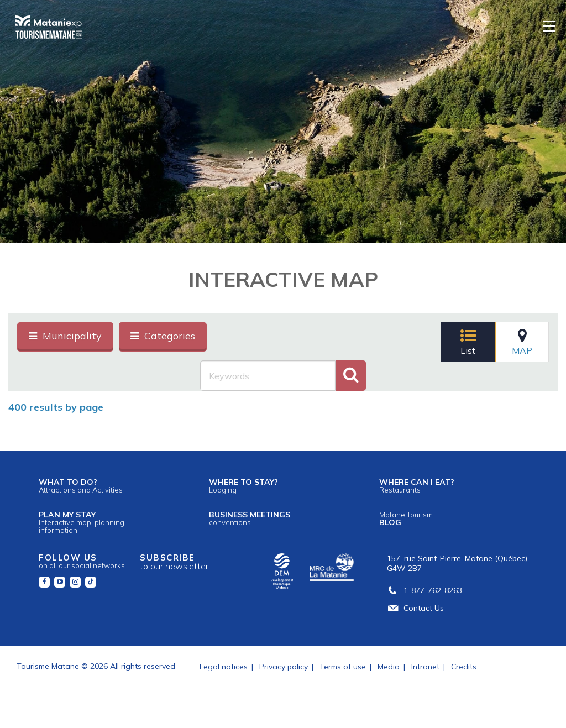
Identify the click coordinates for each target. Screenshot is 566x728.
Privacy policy (284, 667)
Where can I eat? (417, 486)
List (468, 342)
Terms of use (343, 667)
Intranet (425, 667)
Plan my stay (82, 522)
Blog (406, 519)
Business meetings (250, 518)
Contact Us (415, 608)
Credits (464, 667)
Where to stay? (243, 486)
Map (522, 342)
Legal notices (224, 667)
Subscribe (174, 562)
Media (389, 667)
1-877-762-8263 (424, 590)
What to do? (81, 486)
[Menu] (550, 26)
